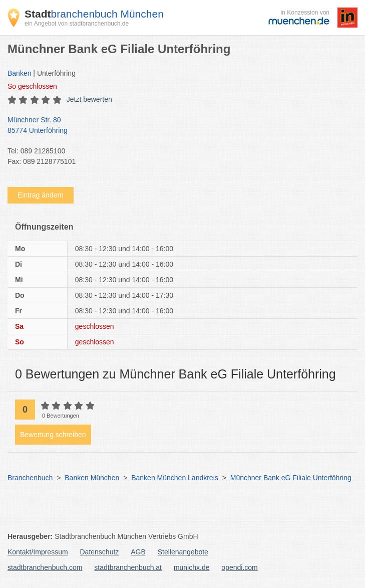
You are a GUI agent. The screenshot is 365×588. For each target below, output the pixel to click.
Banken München (92, 478)
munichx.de (192, 567)
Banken (19, 73)
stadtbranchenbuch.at (128, 567)
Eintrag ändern (41, 195)
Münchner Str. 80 (177, 126)
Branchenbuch (30, 478)
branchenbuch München (94, 14)
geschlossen (32, 86)
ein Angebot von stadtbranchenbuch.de (77, 24)
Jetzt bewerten (89, 99)
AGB (138, 552)
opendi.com (239, 567)
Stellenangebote (183, 552)
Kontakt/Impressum (38, 552)
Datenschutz (100, 552)
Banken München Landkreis (175, 478)
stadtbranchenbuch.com (45, 567)
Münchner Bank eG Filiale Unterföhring (291, 478)
